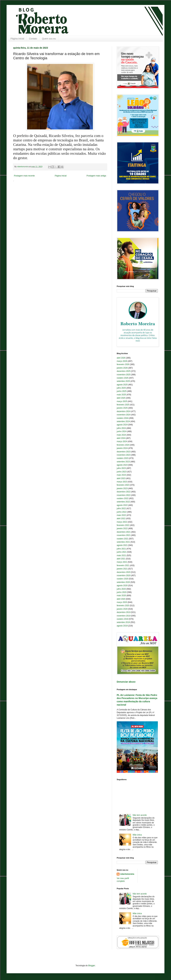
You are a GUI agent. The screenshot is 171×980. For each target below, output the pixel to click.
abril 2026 (121, 358)
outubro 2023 (123, 458)
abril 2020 (121, 599)
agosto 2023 (122, 465)
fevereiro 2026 (123, 364)
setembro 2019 (123, 622)
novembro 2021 (124, 535)
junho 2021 (122, 552)
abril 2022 (121, 518)
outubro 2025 (123, 378)
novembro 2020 (124, 575)
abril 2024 (121, 438)
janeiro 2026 (122, 368)
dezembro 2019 (124, 612)
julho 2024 (121, 428)
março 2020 (122, 602)
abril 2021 (121, 559)
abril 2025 (121, 398)
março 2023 (122, 482)
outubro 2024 (123, 418)
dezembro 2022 (124, 492)
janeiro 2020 (122, 609)
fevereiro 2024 (123, 445)
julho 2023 (121, 468)
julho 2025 (121, 388)
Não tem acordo (140, 815)
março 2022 (122, 522)
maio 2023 (121, 475)
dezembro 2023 (124, 452)
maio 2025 (121, 395)
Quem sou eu (49, 39)
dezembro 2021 (124, 532)
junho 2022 (122, 512)
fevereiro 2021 (123, 565)
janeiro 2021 (122, 569)
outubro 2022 (123, 498)
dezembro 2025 (124, 371)
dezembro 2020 (124, 572)
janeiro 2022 (122, 529)
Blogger (92, 966)
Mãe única (137, 835)
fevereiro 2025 (123, 405)
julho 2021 (121, 549)
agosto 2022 (122, 505)
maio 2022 (121, 515)
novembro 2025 (124, 375)
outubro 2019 (123, 619)
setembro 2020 (123, 582)
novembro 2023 (124, 455)
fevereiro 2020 (123, 606)
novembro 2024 (124, 415)
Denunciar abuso (126, 682)
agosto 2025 (122, 385)
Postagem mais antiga (96, 176)
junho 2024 (122, 431)
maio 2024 (121, 435)
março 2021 (122, 562)
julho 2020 (121, 589)
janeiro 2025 (122, 408)
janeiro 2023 (122, 488)
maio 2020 (121, 596)
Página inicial (17, 39)
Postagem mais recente (24, 176)
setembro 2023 (123, 462)
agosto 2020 (122, 586)
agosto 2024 (122, 425)
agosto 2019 (122, 626)
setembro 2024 (123, 421)
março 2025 (122, 401)
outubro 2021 (123, 539)
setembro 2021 (123, 542)
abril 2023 (121, 478)
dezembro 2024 (124, 411)
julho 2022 (121, 508)
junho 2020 (122, 592)
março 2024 (122, 441)
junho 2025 (122, 391)
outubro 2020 (123, 579)
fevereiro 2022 (123, 525)
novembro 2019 (124, 616)
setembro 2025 (123, 381)
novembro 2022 (124, 495)
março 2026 (122, 361)
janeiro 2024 (122, 448)
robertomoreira (127, 874)
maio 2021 (121, 555)
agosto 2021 (122, 545)
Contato (33, 39)
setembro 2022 (123, 502)
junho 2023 (122, 472)
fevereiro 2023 (123, 485)
